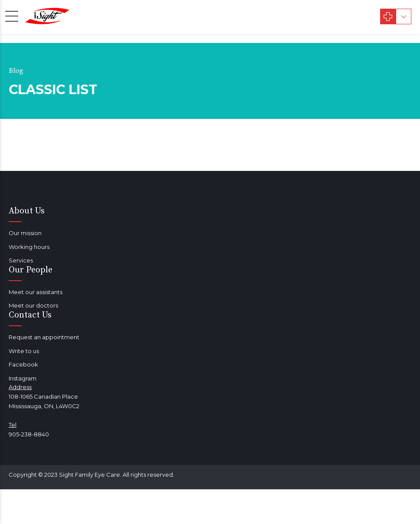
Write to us (24, 351)
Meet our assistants (36, 292)
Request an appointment (44, 337)
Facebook (23, 364)
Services (21, 260)
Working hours (29, 247)
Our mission (25, 233)
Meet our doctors (33, 305)
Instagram (23, 378)
